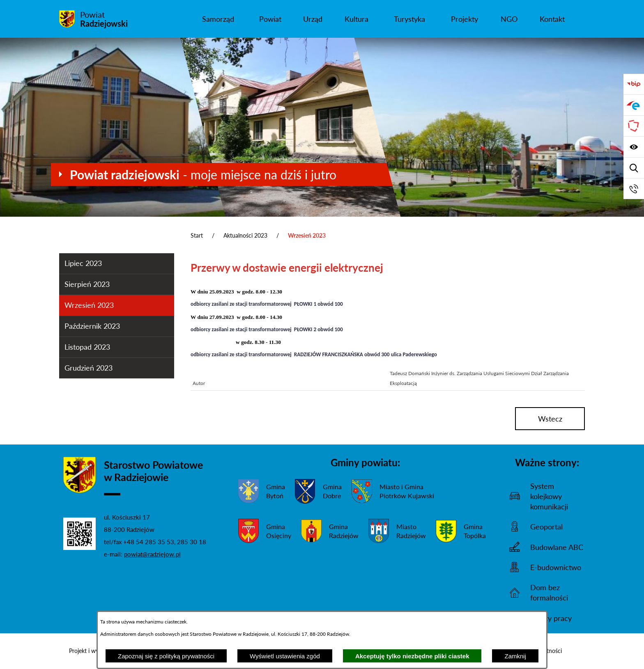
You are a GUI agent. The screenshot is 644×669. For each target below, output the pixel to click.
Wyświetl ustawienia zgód (285, 656)
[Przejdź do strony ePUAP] (634, 105)
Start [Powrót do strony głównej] (197, 235)
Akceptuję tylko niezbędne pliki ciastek (412, 656)
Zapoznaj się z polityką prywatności (166, 656)
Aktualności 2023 (245, 235)
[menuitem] (218, 19)
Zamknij (515, 656)
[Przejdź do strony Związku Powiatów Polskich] (634, 126)
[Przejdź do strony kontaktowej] (634, 189)
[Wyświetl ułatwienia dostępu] (634, 147)
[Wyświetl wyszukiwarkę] (634, 168)
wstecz (550, 419)
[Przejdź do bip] (634, 84)
